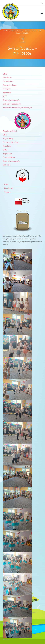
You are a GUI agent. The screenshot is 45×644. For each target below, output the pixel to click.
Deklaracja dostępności (12, 100)
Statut (5, 150)
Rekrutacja (7, 92)
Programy (7, 89)
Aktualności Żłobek (10, 131)
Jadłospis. (7, 165)
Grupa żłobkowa (9, 157)
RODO (5, 96)
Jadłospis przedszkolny (12, 104)
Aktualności (7, 77)
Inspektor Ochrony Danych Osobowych (17, 107)
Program (7, 192)
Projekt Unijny (8, 138)
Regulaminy (7, 153)
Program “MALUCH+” (11, 142)
